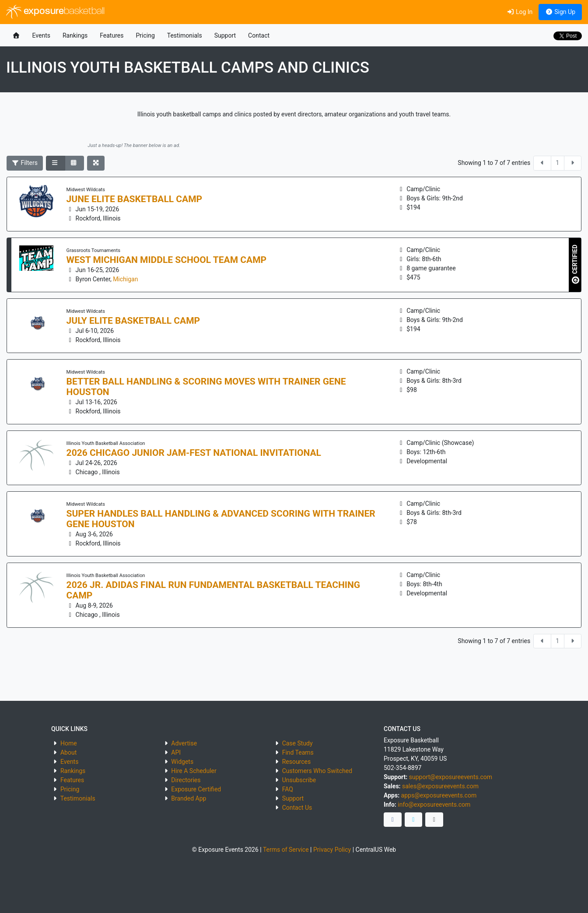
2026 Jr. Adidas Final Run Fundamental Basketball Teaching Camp (213, 590)
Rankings (75, 35)
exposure (55, 12)
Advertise (184, 743)
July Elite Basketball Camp (133, 321)
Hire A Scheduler (194, 771)
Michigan (125, 279)
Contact (259, 35)
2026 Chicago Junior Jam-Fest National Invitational (194, 453)
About (68, 752)
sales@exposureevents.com (440, 786)
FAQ (288, 789)
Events (41, 35)
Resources (297, 762)
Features (112, 35)
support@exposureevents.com (451, 777)
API (176, 752)
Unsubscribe (299, 780)
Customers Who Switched (317, 771)
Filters (25, 163)
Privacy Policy (332, 850)
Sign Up (560, 12)
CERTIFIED (576, 264)
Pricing (145, 35)
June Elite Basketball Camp (135, 199)
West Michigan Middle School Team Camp (167, 260)
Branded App (189, 798)
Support (225, 35)
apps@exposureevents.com (439, 795)
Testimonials (185, 35)
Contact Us (297, 808)
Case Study (297, 743)
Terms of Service (286, 850)
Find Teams (298, 752)
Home (69, 743)
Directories (186, 780)
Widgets (182, 762)
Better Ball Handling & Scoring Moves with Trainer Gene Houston (206, 387)
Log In (520, 12)
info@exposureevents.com (434, 805)
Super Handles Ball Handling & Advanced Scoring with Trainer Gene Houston (221, 519)
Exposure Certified (196, 789)
